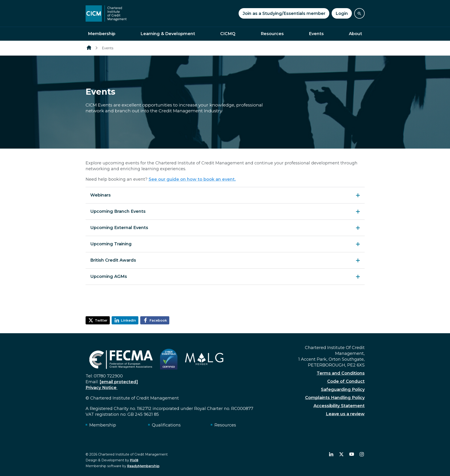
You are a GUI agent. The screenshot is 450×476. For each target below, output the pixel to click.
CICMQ (228, 34)
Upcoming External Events (119, 228)
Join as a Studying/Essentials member (284, 13)
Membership (102, 34)
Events (316, 34)
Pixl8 (134, 460)
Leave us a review (345, 414)
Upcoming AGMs (109, 276)
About (355, 34)
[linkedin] (331, 454)
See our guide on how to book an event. (192, 179)
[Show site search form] (359, 13)
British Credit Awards (113, 260)
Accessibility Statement (339, 406)
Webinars (100, 195)
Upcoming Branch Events (118, 211)
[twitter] (341, 454)
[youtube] (352, 454)
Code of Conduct (346, 381)
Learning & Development (168, 34)
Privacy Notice (102, 388)
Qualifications (166, 425)
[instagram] (362, 454)
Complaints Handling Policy (335, 398)
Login (342, 13)
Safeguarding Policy (343, 389)
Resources (272, 34)
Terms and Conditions (341, 373)
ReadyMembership (143, 466)
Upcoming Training (111, 244)
